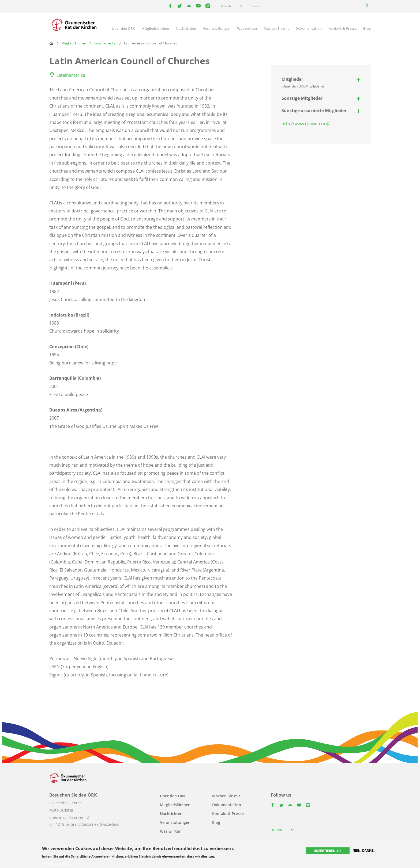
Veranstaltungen (217, 28)
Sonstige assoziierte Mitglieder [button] (314, 111)
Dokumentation (309, 28)
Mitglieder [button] (303, 82)
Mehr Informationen (58, 863)
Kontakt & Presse (342, 28)
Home (51, 43)
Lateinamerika (105, 43)
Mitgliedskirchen (155, 28)
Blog (367, 28)
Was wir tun (247, 28)
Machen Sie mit (276, 28)
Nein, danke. (364, 851)
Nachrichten (186, 28)
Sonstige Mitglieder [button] (302, 98)
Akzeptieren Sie (328, 851)
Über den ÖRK (123, 28)
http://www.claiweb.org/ (306, 124)
